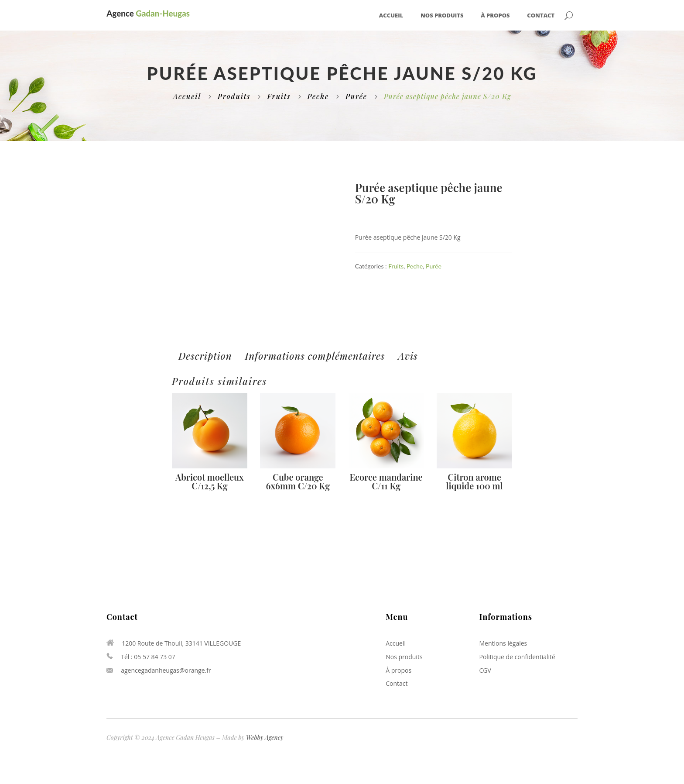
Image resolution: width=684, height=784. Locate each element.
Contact (541, 16)
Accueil (391, 16)
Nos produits (442, 16)
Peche (318, 96)
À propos (495, 16)
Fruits (279, 96)
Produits (234, 96)
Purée (356, 96)
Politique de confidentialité (517, 657)
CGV (485, 670)
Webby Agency (265, 738)
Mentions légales (503, 643)
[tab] (205, 356)
